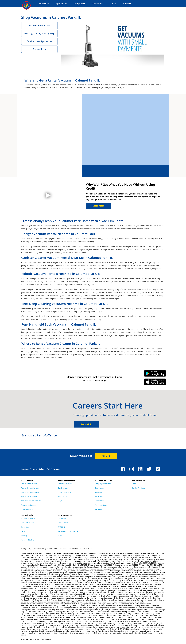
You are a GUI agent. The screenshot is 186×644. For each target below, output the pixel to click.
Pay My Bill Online (27, 540)
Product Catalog (27, 509)
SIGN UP (106, 456)
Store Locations (101, 501)
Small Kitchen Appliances (39, 41)
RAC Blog (98, 509)
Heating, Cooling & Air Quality (39, 33)
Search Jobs (87, 424)
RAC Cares (99, 497)
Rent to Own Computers (30, 492)
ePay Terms (53, 549)
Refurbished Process (29, 505)
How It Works (63, 497)
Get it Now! (62, 519)
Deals (134, 484)
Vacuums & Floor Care (39, 25)
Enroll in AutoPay (64, 488)
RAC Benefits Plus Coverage (68, 531)
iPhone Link (155, 383)
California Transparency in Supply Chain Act (76, 549)
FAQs (60, 501)
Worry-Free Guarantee (29, 519)
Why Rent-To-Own (28, 523)
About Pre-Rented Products (31, 501)
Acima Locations (101, 505)
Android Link (155, 374)
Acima (60, 536)
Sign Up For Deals (138, 488)
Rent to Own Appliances (30, 488)
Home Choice (63, 523)
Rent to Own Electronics (30, 497)
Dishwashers (39, 49)
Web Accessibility (40, 549)
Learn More (98, 206)
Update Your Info (64, 492)
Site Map (24, 536)
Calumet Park (45, 469)
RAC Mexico (62, 527)
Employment (100, 488)
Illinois (34, 469)
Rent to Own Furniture (29, 484)
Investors (98, 492)
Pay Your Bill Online (65, 484)
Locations (25, 469)
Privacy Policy (26, 549)
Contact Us (25, 527)
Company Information (103, 484)
